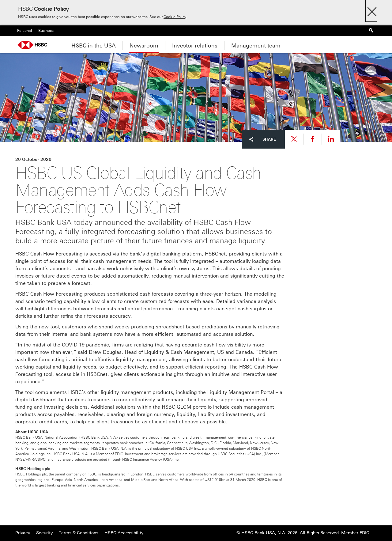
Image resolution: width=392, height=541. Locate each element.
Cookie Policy (175, 17)
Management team (256, 46)
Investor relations (195, 46)
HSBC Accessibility (124, 533)
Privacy (23, 533)
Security (44, 533)
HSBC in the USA (94, 46)
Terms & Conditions (79, 533)
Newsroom (144, 46)
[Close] (372, 10)
